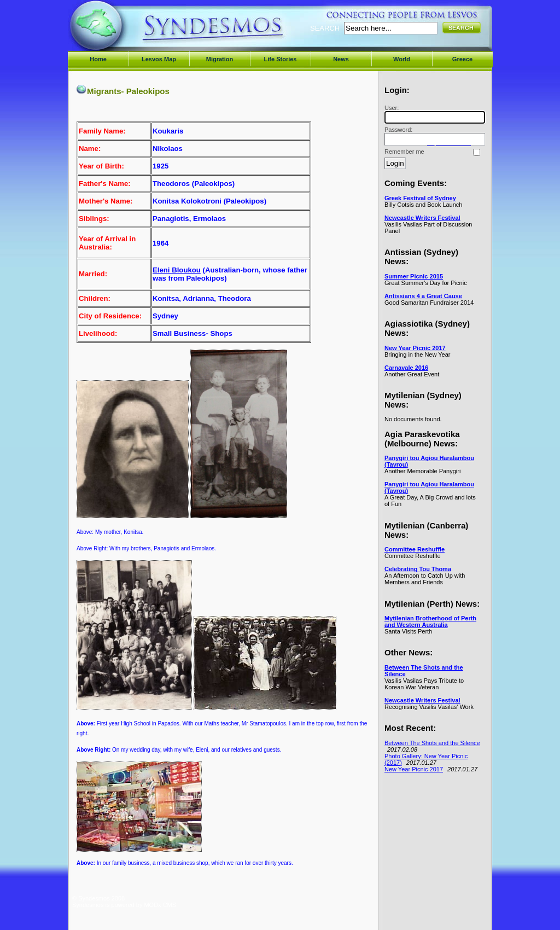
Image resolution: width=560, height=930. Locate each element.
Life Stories (281, 59)
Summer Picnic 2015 (414, 276)
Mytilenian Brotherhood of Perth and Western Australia (430, 621)
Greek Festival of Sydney (420, 198)
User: (433, 114)
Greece (462, 59)
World (402, 59)
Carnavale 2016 (406, 368)
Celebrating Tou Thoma (418, 569)
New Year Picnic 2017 (415, 348)
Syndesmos (138, 31)
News (341, 59)
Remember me (404, 152)
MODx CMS (160, 905)
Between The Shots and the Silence (432, 743)
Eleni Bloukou (177, 270)
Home (98, 59)
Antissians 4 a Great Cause (423, 296)
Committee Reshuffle (415, 549)
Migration (220, 59)
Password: (433, 136)
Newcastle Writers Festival (422, 218)
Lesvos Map (159, 59)
